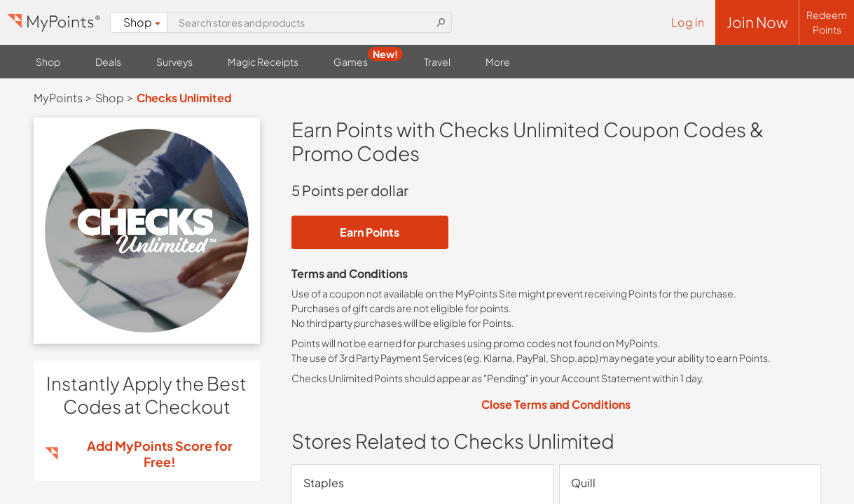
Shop (142, 22)
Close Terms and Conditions (556, 404)
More (498, 62)
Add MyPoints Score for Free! (160, 454)
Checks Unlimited (184, 98)
